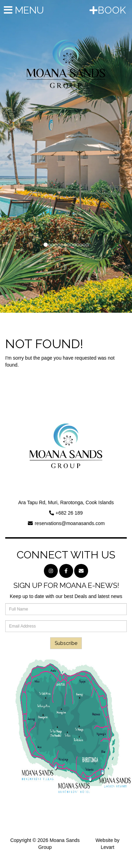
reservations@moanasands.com (70, 523)
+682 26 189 (69, 513)
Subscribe (66, 643)
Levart (107, 847)
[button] (10, 156)
